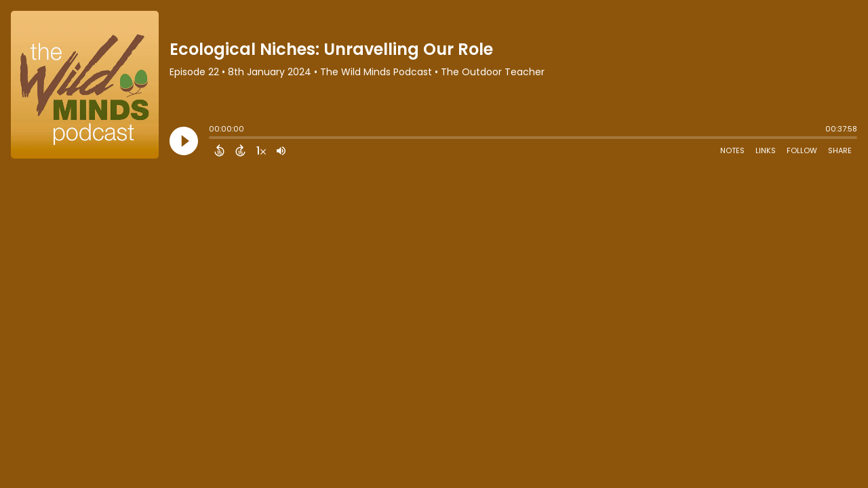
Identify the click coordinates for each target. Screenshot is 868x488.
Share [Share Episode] (840, 150)
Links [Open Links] (766, 150)
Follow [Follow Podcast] (802, 150)
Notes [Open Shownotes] (732, 150)
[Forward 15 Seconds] (240, 150)
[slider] (212, 139)
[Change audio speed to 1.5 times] (261, 150)
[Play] (184, 141)
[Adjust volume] (281, 150)
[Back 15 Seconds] (219, 150)
